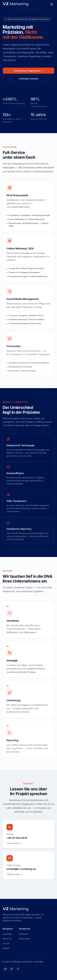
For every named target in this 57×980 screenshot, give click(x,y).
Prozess (6, 943)
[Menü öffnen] (52, 4)
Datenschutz (25, 939)
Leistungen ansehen (29, 79)
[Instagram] (12, 969)
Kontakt (6, 948)
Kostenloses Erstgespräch (28, 71)
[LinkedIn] (5, 969)
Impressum (24, 934)
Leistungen (7, 934)
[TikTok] (18, 969)
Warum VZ (7, 939)
